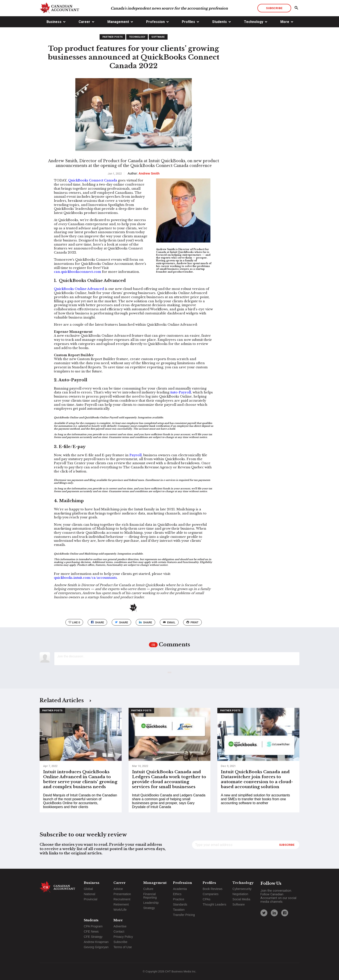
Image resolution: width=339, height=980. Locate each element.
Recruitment (122, 899)
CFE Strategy (93, 937)
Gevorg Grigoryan (96, 947)
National (90, 894)
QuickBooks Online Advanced (79, 289)
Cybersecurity (242, 889)
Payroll (136, 455)
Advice (118, 889)
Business (54, 22)
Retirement (121, 904)
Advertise (120, 926)
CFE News (91, 931)
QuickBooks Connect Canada (93, 180)
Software (158, 37)
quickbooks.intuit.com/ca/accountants (85, 578)
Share (97, 622)
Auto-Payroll (180, 392)
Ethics (177, 894)
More (285, 22)
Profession (155, 22)
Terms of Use (123, 947)
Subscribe (274, 8)
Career (84, 22)
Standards (180, 904)
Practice (179, 899)
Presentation (122, 894)
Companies (211, 894)
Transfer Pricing (184, 915)
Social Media (241, 899)
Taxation (179, 910)
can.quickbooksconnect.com (77, 272)
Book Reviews (212, 889)
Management (118, 22)
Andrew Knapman (96, 942)
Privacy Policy (123, 937)
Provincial (90, 899)
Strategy (149, 908)
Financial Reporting (150, 896)
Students (220, 22)
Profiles (188, 22)
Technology (254, 22)
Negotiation (240, 894)
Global (88, 889)
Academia (180, 889)
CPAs (207, 899)
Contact (119, 931)
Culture (148, 889)
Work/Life (120, 910)
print (192, 622)
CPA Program (93, 926)
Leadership (151, 903)
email (169, 622)
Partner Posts (113, 37)
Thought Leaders (214, 904)
